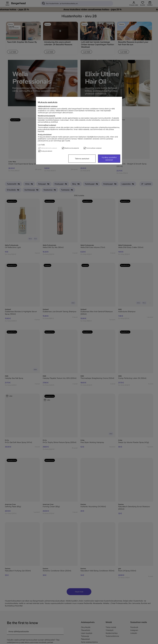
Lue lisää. (41, 145)
